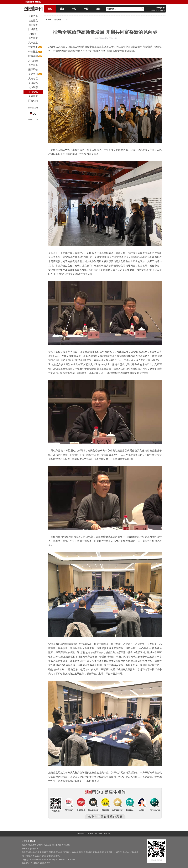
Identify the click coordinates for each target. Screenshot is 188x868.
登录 (158, 8)
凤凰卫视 (47, 845)
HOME (48, 20)
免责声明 (35, 849)
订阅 (98, 9)
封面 (62, 9)
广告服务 (89, 834)
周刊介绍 (80, 834)
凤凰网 (40, 845)
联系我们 (108, 834)
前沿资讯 (58, 20)
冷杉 (74, 9)
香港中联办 (57, 845)
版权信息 (26, 849)
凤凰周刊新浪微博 (29, 845)
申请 (32, 841)
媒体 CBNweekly (111, 38)
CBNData (66, 845)
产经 (86, 9)
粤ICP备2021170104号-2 (65, 859)
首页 (50, 9)
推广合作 (99, 834)
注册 (163, 8)
